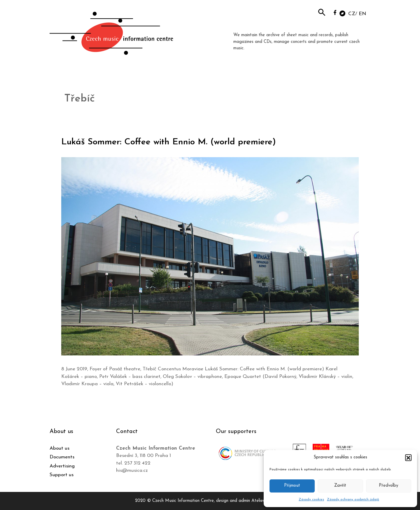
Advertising (62, 466)
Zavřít (340, 486)
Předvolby (388, 486)
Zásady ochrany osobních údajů (353, 500)
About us (60, 448)
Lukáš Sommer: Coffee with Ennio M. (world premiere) (169, 142)
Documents (62, 457)
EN (362, 14)
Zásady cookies (311, 500)
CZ (352, 14)
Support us (62, 475)
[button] (408, 458)
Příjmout (292, 486)
